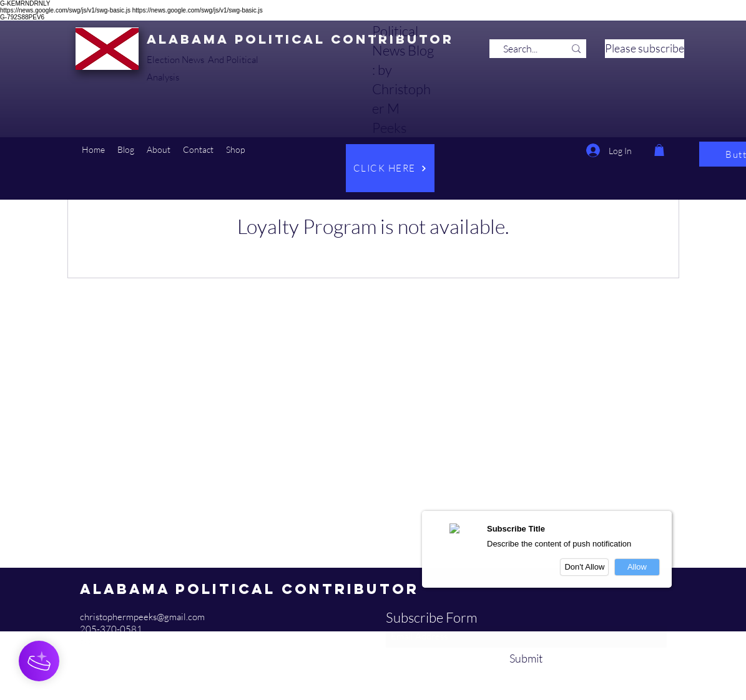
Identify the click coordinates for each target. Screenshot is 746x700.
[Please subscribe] (645, 49)
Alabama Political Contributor (300, 39)
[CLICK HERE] (390, 168)
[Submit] (526, 659)
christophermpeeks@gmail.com (142, 617)
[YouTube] (86, 642)
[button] (126, 150)
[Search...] (521, 49)
